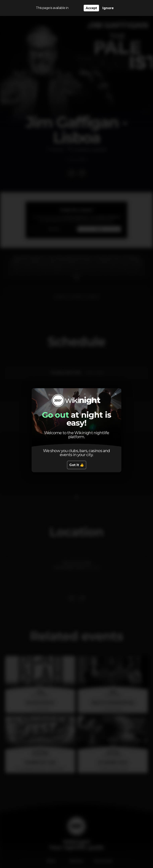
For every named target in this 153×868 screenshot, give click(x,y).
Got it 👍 (77, 465)
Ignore (108, 8)
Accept (91, 8)
